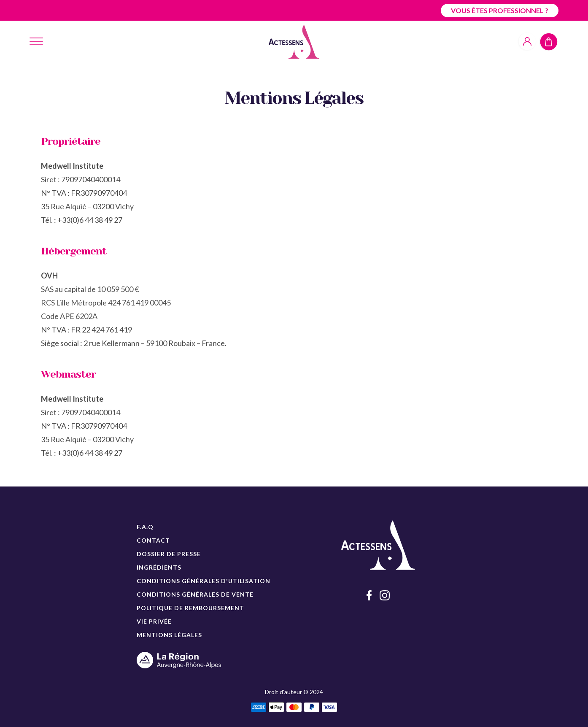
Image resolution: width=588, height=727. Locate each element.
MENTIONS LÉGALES (169, 635)
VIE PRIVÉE (154, 621)
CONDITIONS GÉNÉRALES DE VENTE (195, 594)
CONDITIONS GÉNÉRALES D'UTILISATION (204, 581)
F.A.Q (145, 527)
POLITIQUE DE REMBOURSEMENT (190, 608)
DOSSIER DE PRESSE (169, 554)
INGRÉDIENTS (159, 567)
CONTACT (153, 540)
